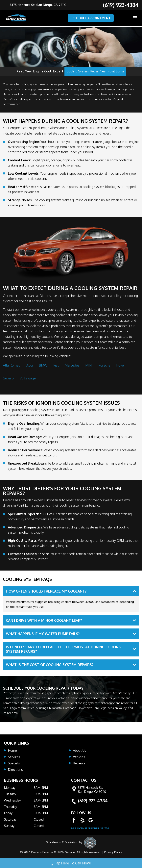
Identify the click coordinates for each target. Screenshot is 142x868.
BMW (43, 365)
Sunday (9, 826)
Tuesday (10, 794)
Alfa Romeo (12, 365)
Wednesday (12, 800)
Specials (14, 763)
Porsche (104, 365)
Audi (30, 365)
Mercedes (72, 365)
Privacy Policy (113, 852)
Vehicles (79, 757)
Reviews (79, 763)
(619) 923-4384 (93, 801)
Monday (10, 788)
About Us (80, 751)
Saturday (10, 819)
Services (14, 757)
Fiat (56, 365)
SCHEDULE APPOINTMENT (91, 18)
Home (12, 751)
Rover (121, 365)
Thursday (11, 807)
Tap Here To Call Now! (71, 864)
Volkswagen (29, 378)
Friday (8, 813)
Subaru (8, 378)
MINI (89, 365)
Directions (15, 770)
